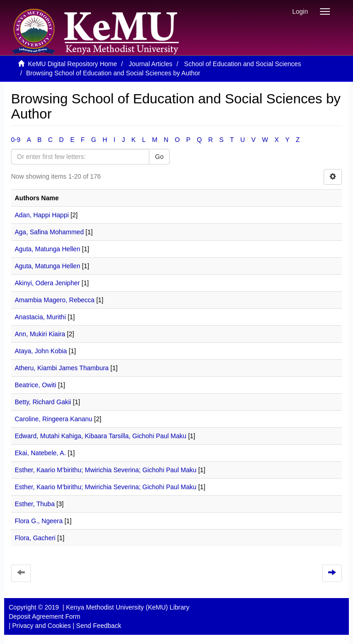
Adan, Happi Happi (42, 215)
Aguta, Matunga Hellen (47, 249)
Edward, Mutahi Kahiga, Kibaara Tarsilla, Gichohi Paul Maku (100, 436)
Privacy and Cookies (42, 626)
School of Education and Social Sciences (243, 64)
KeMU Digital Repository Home (73, 64)
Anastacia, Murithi (40, 317)
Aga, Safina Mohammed (49, 232)
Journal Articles (151, 64)
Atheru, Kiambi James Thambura (62, 368)
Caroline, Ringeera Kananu (54, 419)
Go (159, 157)
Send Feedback (99, 626)
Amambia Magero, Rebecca (55, 300)
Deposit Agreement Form (45, 616)
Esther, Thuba (35, 504)
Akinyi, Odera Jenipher (47, 283)
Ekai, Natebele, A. (40, 453)
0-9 (16, 140)
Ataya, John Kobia (41, 351)
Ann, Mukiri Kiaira (40, 334)
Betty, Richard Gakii (43, 402)
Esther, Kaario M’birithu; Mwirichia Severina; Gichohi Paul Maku (105, 470)
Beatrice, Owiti (35, 385)
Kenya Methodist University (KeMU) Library (127, 607)
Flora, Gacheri (35, 538)
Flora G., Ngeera (39, 521)
